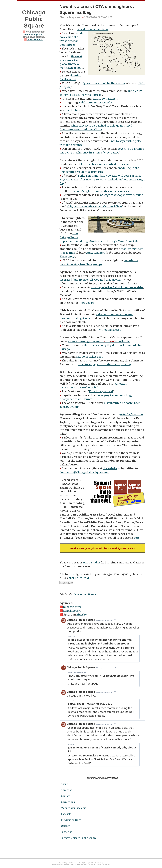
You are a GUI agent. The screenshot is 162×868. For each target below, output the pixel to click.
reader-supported (34, 34)
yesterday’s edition (131, 414)
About (64, 784)
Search (72, 611)
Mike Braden (91, 563)
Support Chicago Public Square (79, 838)
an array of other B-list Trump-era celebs (117, 287)
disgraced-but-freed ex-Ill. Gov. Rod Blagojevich (90, 280)
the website (110, 468)
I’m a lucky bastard (101, 391)
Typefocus (66, 864)
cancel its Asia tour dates (93, 29)
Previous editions (85, 594)
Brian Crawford (95, 253)
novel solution (74, 110)
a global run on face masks (95, 102)
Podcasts (66, 814)
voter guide (121, 195)
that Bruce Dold (79, 578)
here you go (87, 303)
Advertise (66, 790)
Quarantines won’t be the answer (104, 83)
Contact (65, 796)
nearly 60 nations (104, 99)
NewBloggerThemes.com (102, 864)
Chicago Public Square (34, 19)
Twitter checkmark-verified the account (106, 164)
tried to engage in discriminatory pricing (105, 364)
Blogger (100, 862)
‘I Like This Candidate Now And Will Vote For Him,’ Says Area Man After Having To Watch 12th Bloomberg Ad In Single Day (102, 180)
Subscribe (67, 832)
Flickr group (67, 257)
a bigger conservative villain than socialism (94, 206)
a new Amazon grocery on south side (99, 341)
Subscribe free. (73, 607)
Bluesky (81, 615)
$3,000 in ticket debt (89, 357)
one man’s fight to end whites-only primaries (100, 191)
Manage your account (73, 808)
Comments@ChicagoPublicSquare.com (84, 472)
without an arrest (110, 330)
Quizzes (66, 826)
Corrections (68, 802)
